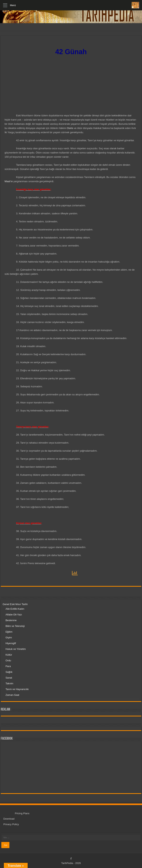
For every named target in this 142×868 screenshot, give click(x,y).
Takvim (9, 683)
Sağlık (9, 672)
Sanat (9, 678)
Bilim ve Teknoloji (15, 626)
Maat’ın (9, 181)
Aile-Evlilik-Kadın (15, 609)
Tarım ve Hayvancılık (17, 689)
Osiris (70, 128)
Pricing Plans (22, 813)
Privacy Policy (11, 824)
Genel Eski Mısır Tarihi (15, 604)
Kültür (9, 655)
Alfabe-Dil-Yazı (14, 615)
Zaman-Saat (12, 695)
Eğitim (9, 632)
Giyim (9, 638)
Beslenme (11, 620)
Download (9, 819)
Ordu (8, 660)
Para (8, 666)
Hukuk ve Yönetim (16, 649)
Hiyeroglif (11, 643)
